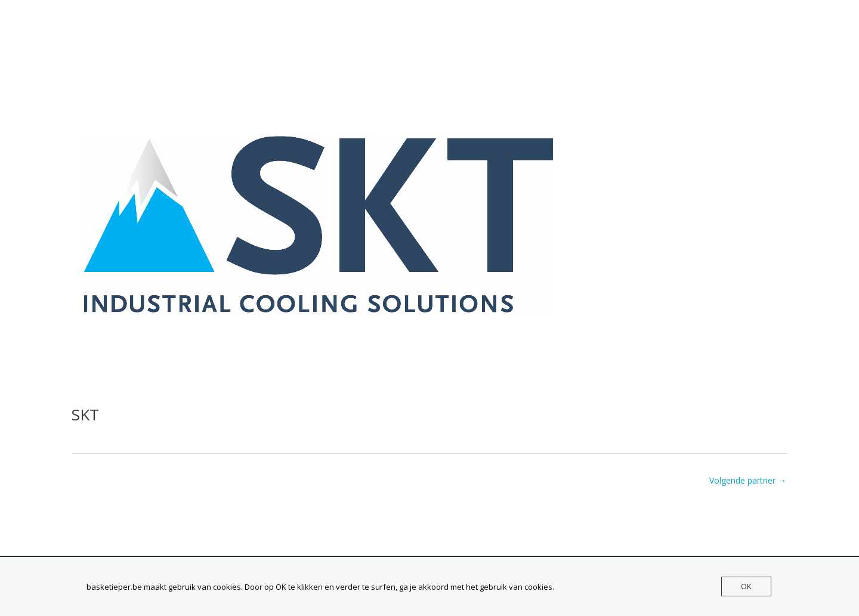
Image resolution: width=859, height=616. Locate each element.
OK (746, 586)
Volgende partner (748, 480)
